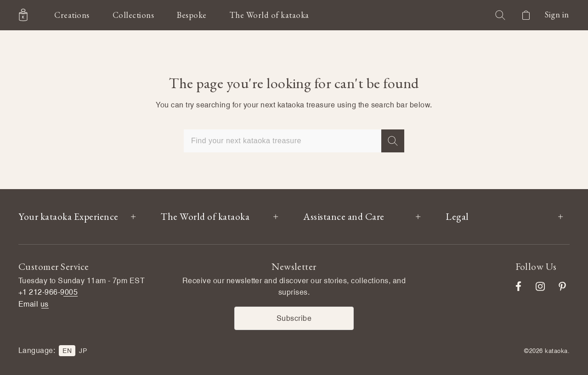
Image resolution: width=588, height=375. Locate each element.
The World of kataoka (205, 216)
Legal (457, 216)
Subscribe (294, 318)
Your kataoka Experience (68, 216)
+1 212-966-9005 (48, 292)
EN (67, 351)
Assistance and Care (344, 216)
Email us (34, 304)
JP (83, 351)
